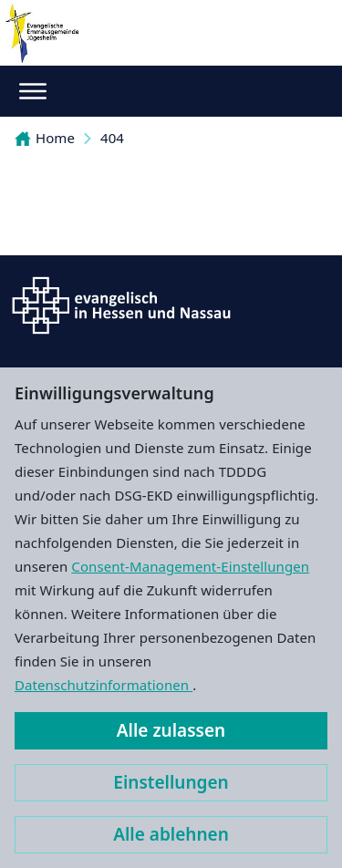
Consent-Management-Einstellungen (190, 566)
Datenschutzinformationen (104, 685)
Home (45, 138)
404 (112, 138)
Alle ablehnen (171, 834)
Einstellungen (171, 782)
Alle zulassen (171, 730)
